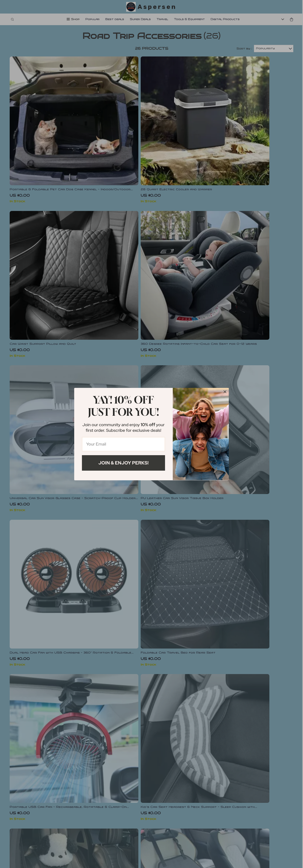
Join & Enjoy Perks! (123, 463)
